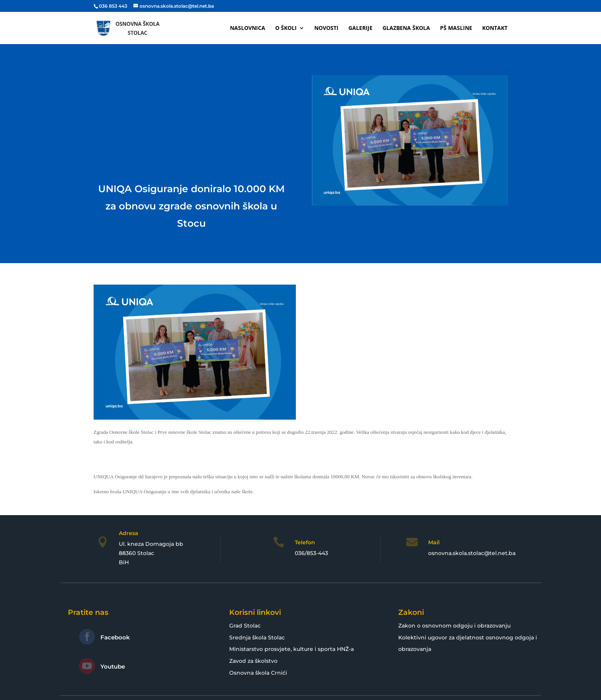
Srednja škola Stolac (257, 637)
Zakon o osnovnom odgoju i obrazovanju (454, 626)
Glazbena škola (406, 28)
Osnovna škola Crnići (258, 673)
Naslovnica (248, 28)
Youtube (113, 666)
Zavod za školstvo (253, 661)
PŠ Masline (456, 28)
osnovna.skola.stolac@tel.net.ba (472, 553)
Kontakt (495, 28)
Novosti (326, 28)
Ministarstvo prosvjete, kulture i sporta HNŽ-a (291, 649)
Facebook (115, 637)
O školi (286, 28)
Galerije (360, 28)
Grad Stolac (245, 626)
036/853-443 (311, 553)
